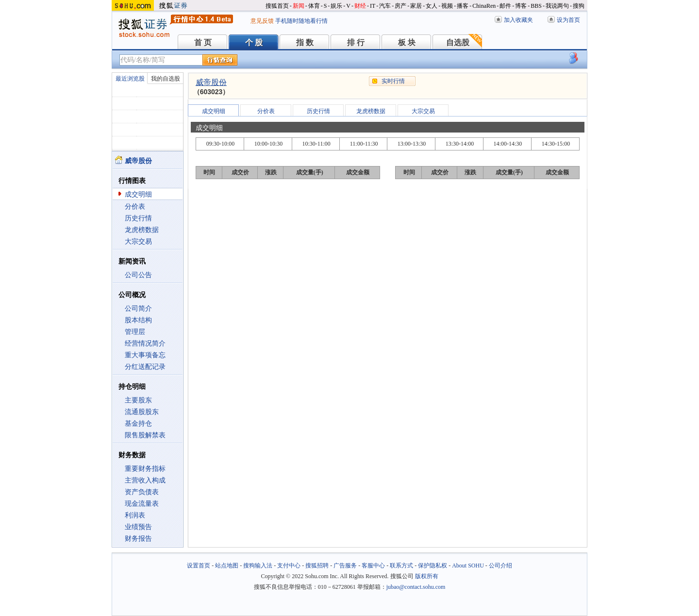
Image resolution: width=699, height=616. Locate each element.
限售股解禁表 (145, 435)
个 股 (254, 42)
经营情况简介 (145, 343)
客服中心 (373, 566)
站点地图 (227, 566)
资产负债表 (142, 492)
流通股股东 (142, 412)
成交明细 (138, 194)
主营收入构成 (145, 480)
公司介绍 (500, 566)
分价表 (135, 207)
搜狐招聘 (317, 566)
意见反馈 (262, 21)
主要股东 (138, 400)
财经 (360, 6)
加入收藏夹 (518, 20)
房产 (400, 6)
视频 (447, 6)
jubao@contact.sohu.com (416, 587)
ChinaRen (484, 6)
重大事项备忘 (145, 355)
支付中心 (289, 566)
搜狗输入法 (258, 566)
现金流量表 (142, 504)
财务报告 (138, 539)
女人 (432, 6)
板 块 (407, 42)
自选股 (458, 42)
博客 (521, 6)
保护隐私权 (433, 566)
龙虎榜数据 (142, 230)
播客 (463, 6)
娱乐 (336, 6)
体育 (314, 6)
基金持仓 (138, 424)
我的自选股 (166, 79)
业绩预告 (138, 527)
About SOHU (468, 566)
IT (373, 6)
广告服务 (345, 566)
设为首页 (568, 20)
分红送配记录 (145, 367)
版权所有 (427, 576)
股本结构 (138, 320)
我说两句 (557, 6)
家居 (416, 6)
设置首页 (199, 566)
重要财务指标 (145, 469)
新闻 (299, 6)
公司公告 (138, 275)
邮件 (505, 6)
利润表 (135, 515)
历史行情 (138, 218)
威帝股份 (211, 82)
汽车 (385, 6)
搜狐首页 (277, 6)
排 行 (356, 42)
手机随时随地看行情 (301, 21)
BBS (536, 6)
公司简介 (138, 308)
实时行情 (393, 81)
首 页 (203, 42)
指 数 (305, 42)
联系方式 (401, 566)
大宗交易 (138, 241)
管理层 (135, 332)
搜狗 (579, 6)
